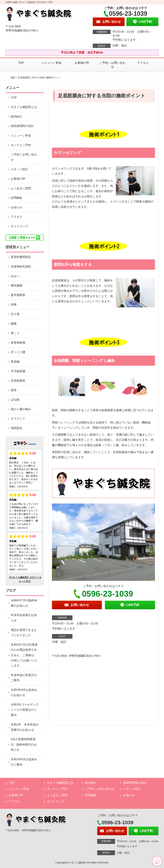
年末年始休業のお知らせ (24, 618)
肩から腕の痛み (21, 409)
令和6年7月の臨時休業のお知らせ (24, 603)
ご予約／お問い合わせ (112, 65)
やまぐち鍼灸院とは (24, 107)
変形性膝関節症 (21, 257)
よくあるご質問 (21, 188)
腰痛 (14, 324)
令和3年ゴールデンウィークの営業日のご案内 (25, 710)
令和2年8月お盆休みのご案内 (24, 762)
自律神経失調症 (21, 267)
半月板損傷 (18, 371)
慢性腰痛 (17, 286)
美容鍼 (15, 362)
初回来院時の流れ (22, 126)
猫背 (14, 390)
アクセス (143, 63)
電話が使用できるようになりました (24, 633)
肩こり (15, 333)
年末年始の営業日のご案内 (24, 678)
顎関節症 (17, 428)
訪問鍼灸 (17, 198)
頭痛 (14, 305)
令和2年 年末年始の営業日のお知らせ (25, 727)
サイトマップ (19, 226)
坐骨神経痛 (18, 343)
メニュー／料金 (52, 63)
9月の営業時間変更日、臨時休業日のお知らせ (24, 745)
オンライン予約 (21, 145)
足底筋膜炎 (18, 381)
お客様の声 (82, 63)
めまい (15, 276)
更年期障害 (18, 295)
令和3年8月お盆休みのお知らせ (24, 693)
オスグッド (18, 419)
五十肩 (15, 314)
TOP (21, 63)
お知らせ (17, 207)
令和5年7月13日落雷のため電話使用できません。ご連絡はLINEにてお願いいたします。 (24, 655)
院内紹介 (17, 117)
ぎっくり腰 (18, 352)
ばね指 (15, 400)
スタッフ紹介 (19, 169)
